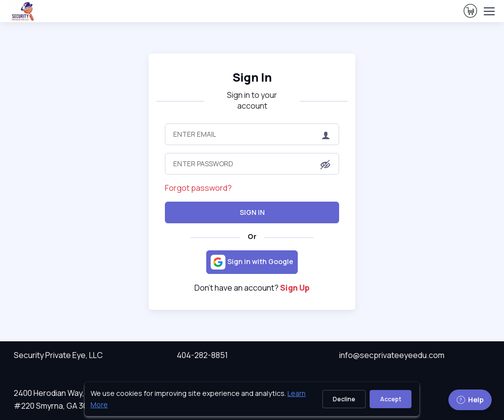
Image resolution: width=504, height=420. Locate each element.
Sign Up (295, 288)
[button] (325, 165)
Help (470, 400)
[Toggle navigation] (489, 11)
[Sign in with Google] (252, 262)
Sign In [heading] (252, 77)
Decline (344, 399)
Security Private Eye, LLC (58, 355)
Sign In (252, 212)
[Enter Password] (252, 164)
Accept (391, 399)
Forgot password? (198, 188)
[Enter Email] (252, 134)
